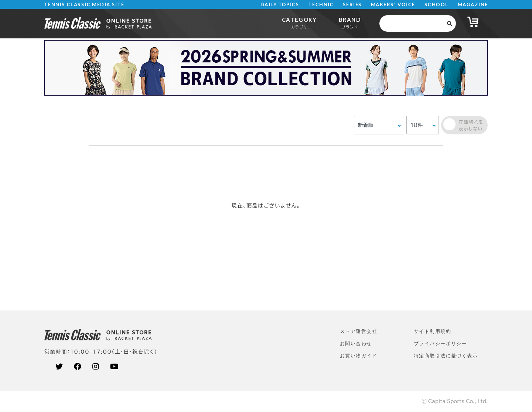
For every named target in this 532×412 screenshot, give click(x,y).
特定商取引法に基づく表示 (446, 356)
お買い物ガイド (359, 356)
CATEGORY (299, 23)
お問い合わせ (356, 344)
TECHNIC (321, 5)
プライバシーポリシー (440, 344)
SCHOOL (436, 5)
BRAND (350, 23)
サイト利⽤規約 (432, 331)
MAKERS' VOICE (393, 5)
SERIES (352, 5)
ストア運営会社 (359, 331)
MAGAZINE (473, 5)
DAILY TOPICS (280, 5)
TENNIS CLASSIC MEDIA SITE (84, 5)
